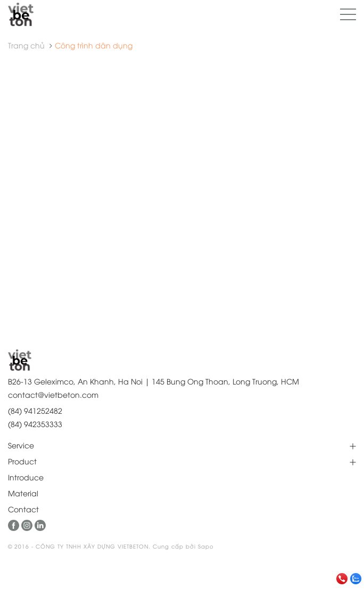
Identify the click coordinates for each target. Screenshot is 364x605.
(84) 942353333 (35, 424)
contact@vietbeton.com (53, 394)
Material (23, 493)
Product (22, 461)
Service (21, 445)
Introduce (26, 477)
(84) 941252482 (35, 410)
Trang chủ (26, 45)
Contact (23, 509)
